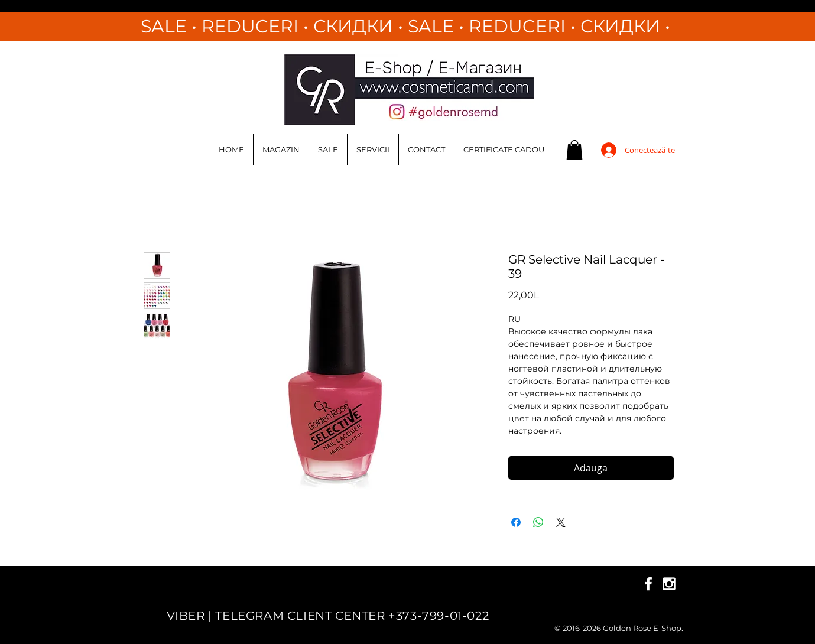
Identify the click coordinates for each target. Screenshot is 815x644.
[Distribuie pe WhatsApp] (538, 522)
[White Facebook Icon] (648, 584)
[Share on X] (561, 522)
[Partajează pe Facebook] (516, 522)
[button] (574, 150)
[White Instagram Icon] (669, 584)
